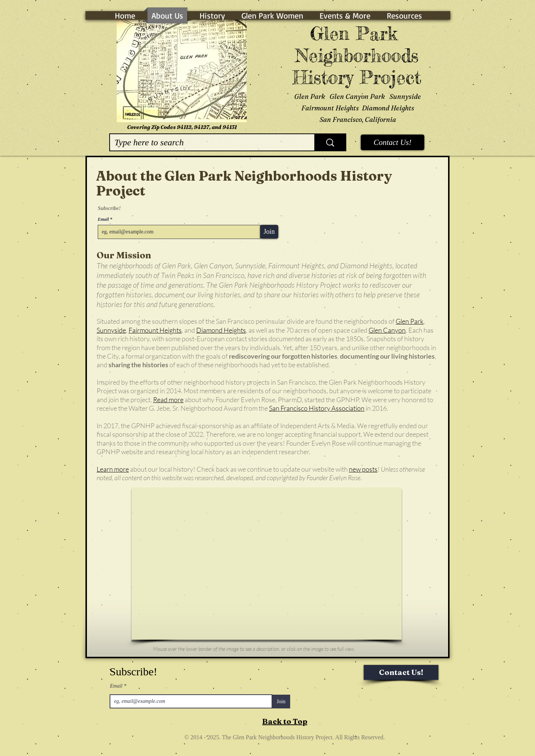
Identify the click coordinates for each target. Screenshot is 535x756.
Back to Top (285, 721)
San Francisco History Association (317, 408)
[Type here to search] (207, 142)
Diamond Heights (221, 330)
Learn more (113, 469)
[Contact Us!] (393, 142)
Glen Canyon (387, 330)
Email (104, 219)
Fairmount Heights (155, 330)
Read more (168, 400)
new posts (363, 469)
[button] (267, 563)
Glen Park (410, 321)
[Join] (269, 232)
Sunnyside (111, 330)
